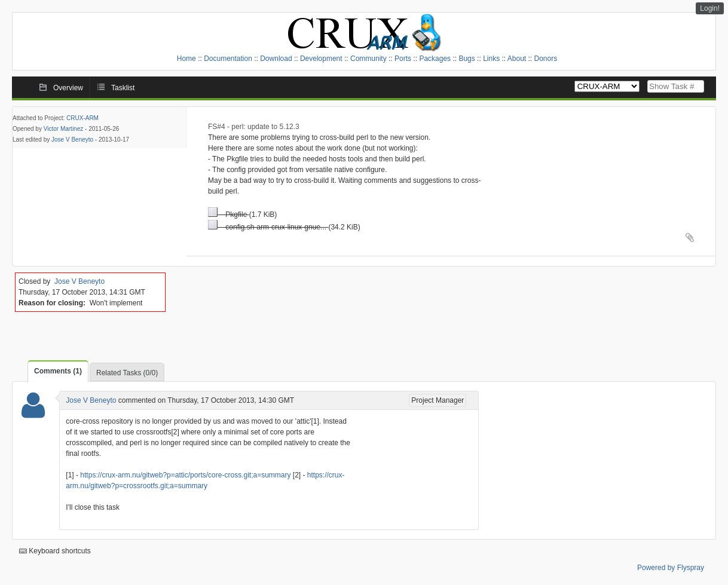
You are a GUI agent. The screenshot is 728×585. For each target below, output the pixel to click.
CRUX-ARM (82, 118)
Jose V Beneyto (72, 140)
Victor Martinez (64, 129)
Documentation (228, 59)
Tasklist (123, 88)
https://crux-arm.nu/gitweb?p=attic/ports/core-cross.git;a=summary (185, 475)
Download (276, 59)
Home (186, 59)
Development (321, 59)
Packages (435, 59)
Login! (710, 8)
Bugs (467, 59)
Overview (68, 88)
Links (491, 59)
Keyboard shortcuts (55, 551)
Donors (546, 59)
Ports (403, 59)
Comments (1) (58, 371)
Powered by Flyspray (671, 568)
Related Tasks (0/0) (127, 373)
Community (368, 59)
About (517, 59)
